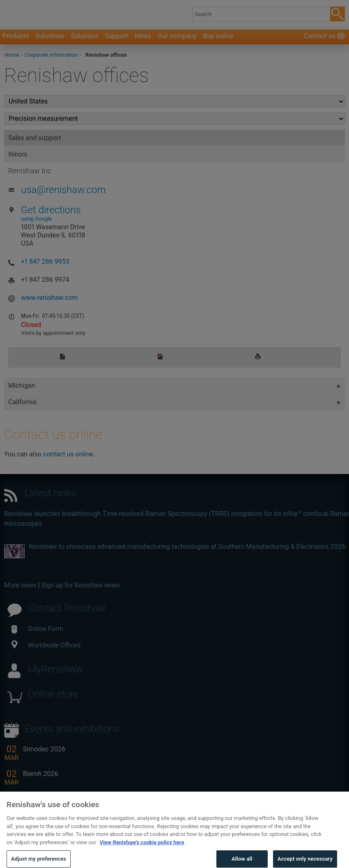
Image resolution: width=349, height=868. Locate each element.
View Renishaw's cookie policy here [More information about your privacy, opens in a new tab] (142, 851)
